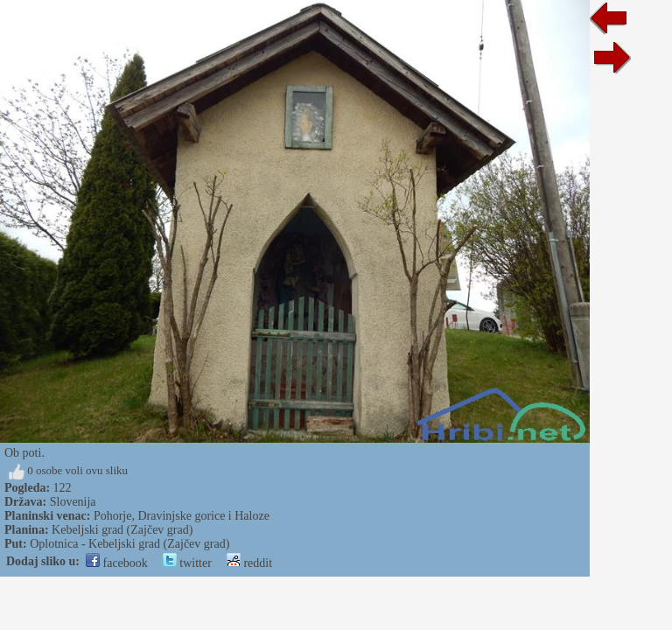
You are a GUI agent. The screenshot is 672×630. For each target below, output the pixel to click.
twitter (187, 563)
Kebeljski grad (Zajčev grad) (122, 530)
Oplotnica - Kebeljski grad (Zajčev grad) (129, 544)
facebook (117, 563)
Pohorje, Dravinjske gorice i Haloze (182, 516)
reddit (249, 563)
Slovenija (73, 502)
